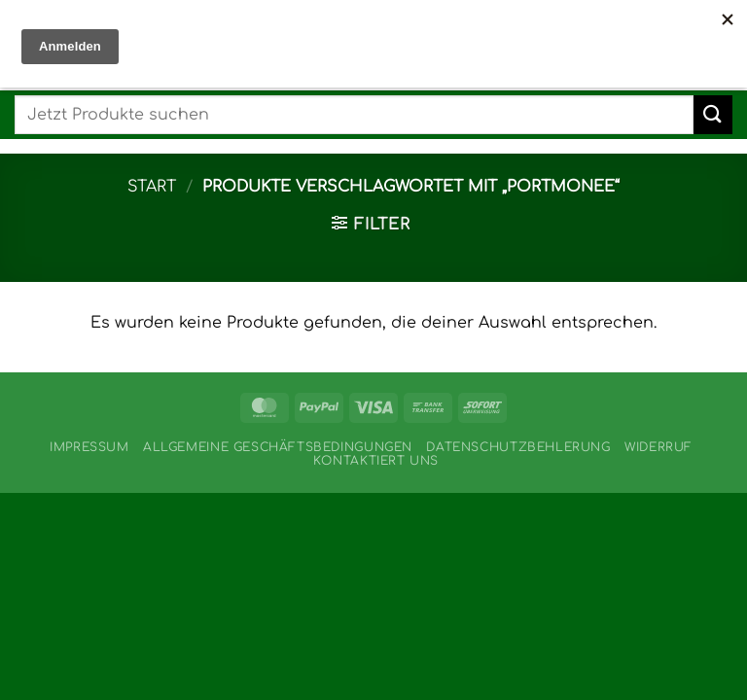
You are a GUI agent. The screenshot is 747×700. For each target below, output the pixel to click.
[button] (371, 224)
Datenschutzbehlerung (518, 447)
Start (152, 187)
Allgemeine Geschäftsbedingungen (278, 447)
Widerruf (658, 447)
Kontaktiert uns (376, 461)
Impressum (89, 447)
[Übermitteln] (713, 114)
